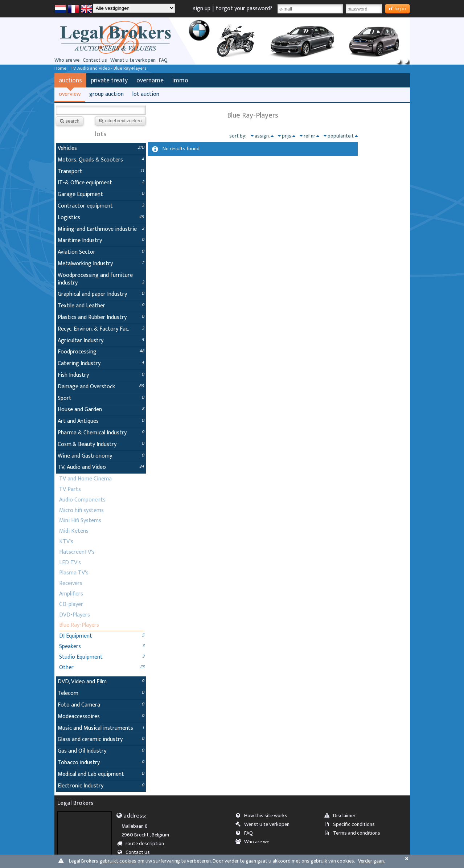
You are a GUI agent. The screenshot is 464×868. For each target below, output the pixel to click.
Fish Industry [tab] (101, 375)
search (70, 121)
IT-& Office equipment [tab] (101, 183)
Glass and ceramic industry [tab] (101, 739)
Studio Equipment (81, 657)
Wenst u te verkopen (133, 60)
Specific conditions (352, 824)
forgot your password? (244, 9)
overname (150, 80)
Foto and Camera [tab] (101, 705)
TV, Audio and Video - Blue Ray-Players (108, 68)
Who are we (67, 60)
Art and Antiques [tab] (101, 421)
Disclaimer (342, 816)
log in (397, 9)
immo (180, 80)
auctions (70, 80)
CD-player (71, 604)
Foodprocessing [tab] (101, 352)
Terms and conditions (355, 833)
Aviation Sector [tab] (101, 252)
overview (70, 94)
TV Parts (70, 489)
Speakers (70, 646)
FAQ (163, 60)
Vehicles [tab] (101, 148)
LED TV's (70, 563)
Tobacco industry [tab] (101, 763)
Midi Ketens (74, 531)
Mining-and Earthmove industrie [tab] (101, 229)
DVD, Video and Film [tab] (101, 682)
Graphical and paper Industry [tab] (101, 294)
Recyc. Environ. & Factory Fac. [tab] (101, 329)
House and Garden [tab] (101, 410)
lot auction (146, 94)
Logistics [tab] (101, 218)
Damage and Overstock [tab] (101, 387)
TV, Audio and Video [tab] (101, 467)
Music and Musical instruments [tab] (101, 728)
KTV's (66, 542)
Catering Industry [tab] (101, 363)
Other (66, 668)
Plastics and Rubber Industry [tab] (101, 317)
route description (143, 844)
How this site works (264, 816)
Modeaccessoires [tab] (101, 716)
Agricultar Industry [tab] (101, 341)
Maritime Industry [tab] (101, 240)
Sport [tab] (101, 398)
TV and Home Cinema (85, 479)
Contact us (95, 60)
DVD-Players (75, 615)
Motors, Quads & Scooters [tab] (101, 160)
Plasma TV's (74, 573)
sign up (202, 9)
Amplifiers (71, 594)
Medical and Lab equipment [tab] (101, 774)
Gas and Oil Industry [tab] (101, 751)
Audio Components (82, 500)
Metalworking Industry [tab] (101, 264)
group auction (106, 94)
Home (60, 68)
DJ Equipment (76, 636)
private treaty (109, 80)
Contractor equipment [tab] (101, 206)
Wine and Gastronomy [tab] (101, 456)
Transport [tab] (101, 171)
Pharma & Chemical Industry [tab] (101, 433)
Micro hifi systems (81, 510)
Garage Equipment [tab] (101, 194)
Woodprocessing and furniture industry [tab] (101, 279)
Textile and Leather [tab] (101, 306)
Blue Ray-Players (79, 625)
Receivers (71, 583)
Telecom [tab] (101, 693)
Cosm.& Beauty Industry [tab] (101, 444)
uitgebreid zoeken (120, 121)
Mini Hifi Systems (80, 521)
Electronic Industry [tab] (101, 786)
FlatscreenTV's (77, 552)
